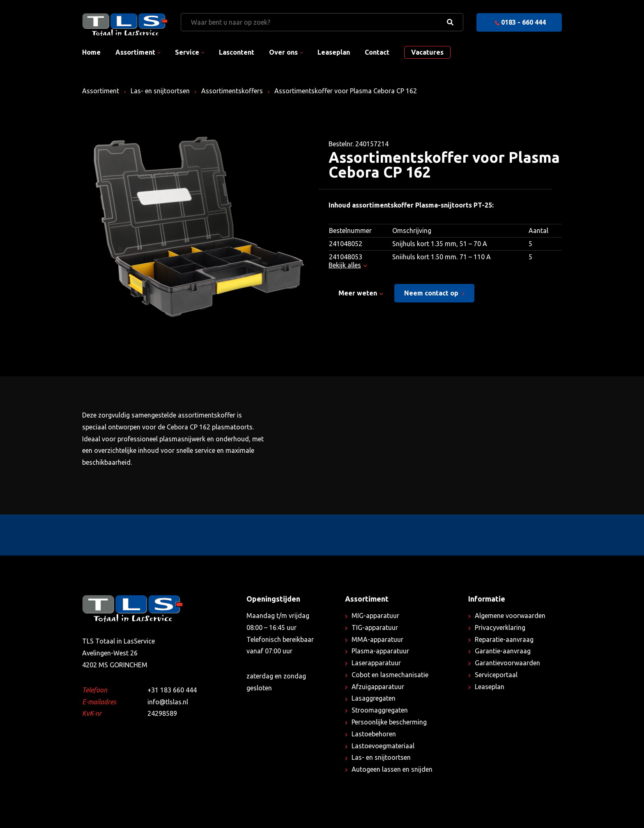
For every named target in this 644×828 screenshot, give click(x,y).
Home (91, 52)
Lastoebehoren (374, 734)
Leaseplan (334, 52)
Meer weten (361, 293)
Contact (377, 52)
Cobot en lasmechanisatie (390, 675)
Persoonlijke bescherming (389, 722)
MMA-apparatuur (377, 639)
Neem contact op (435, 293)
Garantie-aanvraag (503, 651)
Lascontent (237, 52)
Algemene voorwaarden (510, 616)
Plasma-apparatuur (380, 651)
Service (187, 52)
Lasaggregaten (374, 698)
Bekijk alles (348, 265)
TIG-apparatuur (375, 627)
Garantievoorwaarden (507, 663)
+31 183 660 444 (172, 690)
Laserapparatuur (376, 663)
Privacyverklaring (500, 627)
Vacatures (427, 52)
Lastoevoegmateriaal (383, 746)
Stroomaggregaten (380, 710)
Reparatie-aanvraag (504, 639)
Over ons (283, 52)
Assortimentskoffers (232, 91)
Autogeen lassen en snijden (392, 769)
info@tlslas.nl (168, 702)
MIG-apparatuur (375, 616)
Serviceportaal (496, 675)
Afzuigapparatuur (378, 687)
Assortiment (135, 52)
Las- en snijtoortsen (160, 91)
